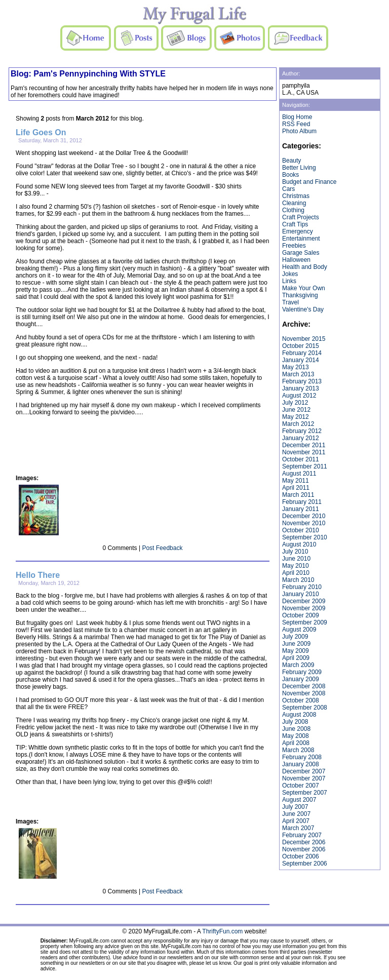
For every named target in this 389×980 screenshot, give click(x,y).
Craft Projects (301, 217)
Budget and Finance (309, 182)
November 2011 (304, 452)
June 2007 (296, 814)
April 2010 (296, 573)
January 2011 (301, 509)
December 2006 (304, 842)
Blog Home (297, 117)
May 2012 (296, 417)
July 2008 (295, 722)
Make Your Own (304, 288)
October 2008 (301, 700)
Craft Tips (295, 224)
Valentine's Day (303, 309)
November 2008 (304, 693)
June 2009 (296, 644)
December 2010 (304, 516)
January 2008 (301, 764)
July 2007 (295, 807)
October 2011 (301, 459)
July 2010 (295, 552)
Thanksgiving (300, 295)
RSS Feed (296, 124)
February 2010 (302, 587)
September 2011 (305, 466)
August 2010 (299, 544)
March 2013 (298, 374)
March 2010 (298, 580)
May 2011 (296, 481)
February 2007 (302, 835)
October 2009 (301, 615)
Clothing (293, 210)
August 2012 (299, 396)
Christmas (296, 196)
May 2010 (296, 566)
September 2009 (305, 622)
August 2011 (299, 474)
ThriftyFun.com (222, 931)
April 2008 (296, 743)
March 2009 (298, 665)
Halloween (296, 260)
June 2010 (296, 559)
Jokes (290, 274)
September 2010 (305, 537)
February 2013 (302, 381)
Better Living (299, 168)
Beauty (291, 161)
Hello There (38, 575)
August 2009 (299, 630)
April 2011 (296, 488)
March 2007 (298, 828)
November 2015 (304, 339)
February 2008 (302, 757)
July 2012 (295, 403)
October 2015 (301, 346)
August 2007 (299, 800)
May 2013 (296, 367)
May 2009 (296, 651)
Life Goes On (41, 132)
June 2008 (296, 729)
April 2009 (296, 658)
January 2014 (301, 360)
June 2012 (296, 410)
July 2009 (295, 637)
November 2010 (304, 523)
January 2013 (301, 388)
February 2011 (302, 502)
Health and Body (305, 267)
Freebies (294, 246)
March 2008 (298, 750)
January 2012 (301, 438)
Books (290, 175)
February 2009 (302, 672)
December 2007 (304, 771)
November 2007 (304, 778)
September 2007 (305, 793)
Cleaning (294, 203)
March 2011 (298, 495)
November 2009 (304, 608)
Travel (290, 302)
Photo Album (299, 131)
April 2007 (296, 821)
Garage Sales (301, 253)
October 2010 (301, 530)
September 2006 (305, 864)
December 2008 (304, 686)
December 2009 (304, 601)
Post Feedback (162, 548)
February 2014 (302, 353)
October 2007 (301, 786)
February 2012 (302, 431)
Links (289, 281)
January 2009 (301, 679)
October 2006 (301, 856)
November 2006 (304, 849)
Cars (288, 189)
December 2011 (304, 445)
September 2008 (305, 708)
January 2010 (301, 594)
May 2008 (296, 736)
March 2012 (298, 424)
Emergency (298, 231)
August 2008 (299, 715)
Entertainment (301, 239)
